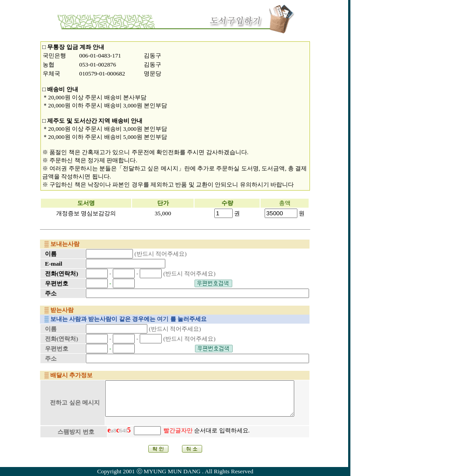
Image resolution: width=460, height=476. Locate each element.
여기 (163, 319)
